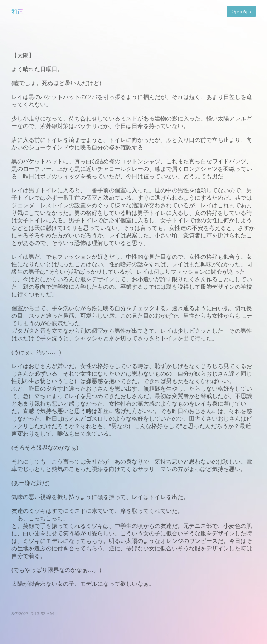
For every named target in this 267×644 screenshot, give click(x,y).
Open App (241, 11)
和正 (17, 12)
